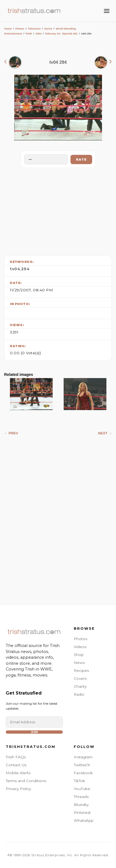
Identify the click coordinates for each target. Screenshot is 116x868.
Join (34, 732)
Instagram (83, 757)
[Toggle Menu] (107, 11)
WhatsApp (84, 820)
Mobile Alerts (18, 773)
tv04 (15, 269)
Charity (80, 686)
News (79, 663)
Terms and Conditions (26, 781)
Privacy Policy (18, 789)
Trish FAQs (16, 757)
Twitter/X (82, 765)
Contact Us (16, 765)
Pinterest (82, 812)
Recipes (81, 670)
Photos (20, 29)
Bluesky (81, 805)
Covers (80, 678)
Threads (81, 797)
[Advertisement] (58, 210)
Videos (80, 647)
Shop (79, 655)
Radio (79, 694)
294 (25, 269)
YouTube (82, 789)
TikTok (79, 781)
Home (8, 29)
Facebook (83, 773)
